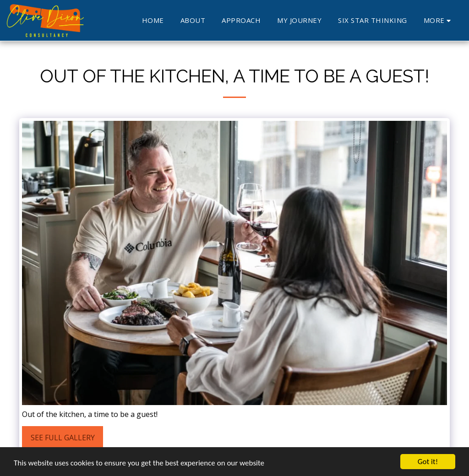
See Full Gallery (63, 438)
